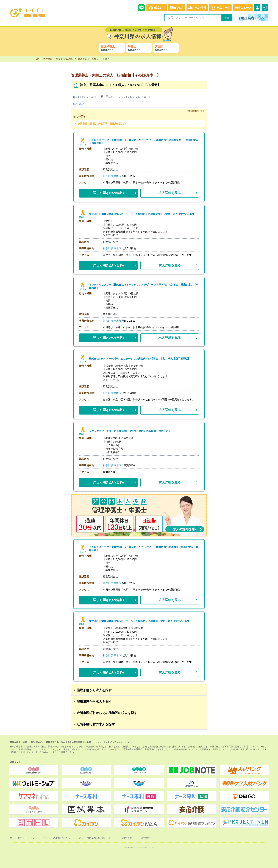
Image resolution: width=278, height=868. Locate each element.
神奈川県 (82, 59)
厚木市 (95, 59)
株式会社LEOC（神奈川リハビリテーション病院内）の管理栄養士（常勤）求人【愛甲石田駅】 (142, 214)
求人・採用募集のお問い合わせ (96, 838)
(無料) (108, 192)
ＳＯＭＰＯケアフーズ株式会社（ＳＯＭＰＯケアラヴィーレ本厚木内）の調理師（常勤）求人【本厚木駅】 (144, 549)
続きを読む (78, 104)
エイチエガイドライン (22, 838)
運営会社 (146, 838)
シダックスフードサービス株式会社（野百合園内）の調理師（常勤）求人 (130, 431)
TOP (37, 59)
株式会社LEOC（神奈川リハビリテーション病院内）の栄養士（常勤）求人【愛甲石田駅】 (140, 359)
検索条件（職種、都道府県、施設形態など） (102, 124)
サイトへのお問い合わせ (57, 838)
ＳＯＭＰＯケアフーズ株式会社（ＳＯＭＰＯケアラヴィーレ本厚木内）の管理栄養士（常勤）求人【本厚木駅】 (144, 142)
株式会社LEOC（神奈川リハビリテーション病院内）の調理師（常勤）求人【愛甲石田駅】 (140, 621)
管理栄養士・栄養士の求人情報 (58, 59)
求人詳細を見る (170, 193)
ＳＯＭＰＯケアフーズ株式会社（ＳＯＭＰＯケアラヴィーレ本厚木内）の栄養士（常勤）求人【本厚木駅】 (144, 286)
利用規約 (127, 838)
